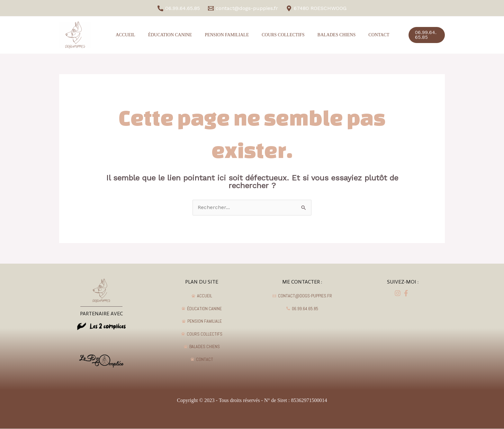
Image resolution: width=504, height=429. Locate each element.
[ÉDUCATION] (202, 309)
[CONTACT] (202, 359)
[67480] (316, 8)
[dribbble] (407, 293)
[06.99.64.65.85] (179, 8)
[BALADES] (202, 347)
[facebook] (399, 293)
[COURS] (202, 334)
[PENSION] (202, 321)
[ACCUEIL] (202, 296)
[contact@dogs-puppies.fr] (243, 8)
